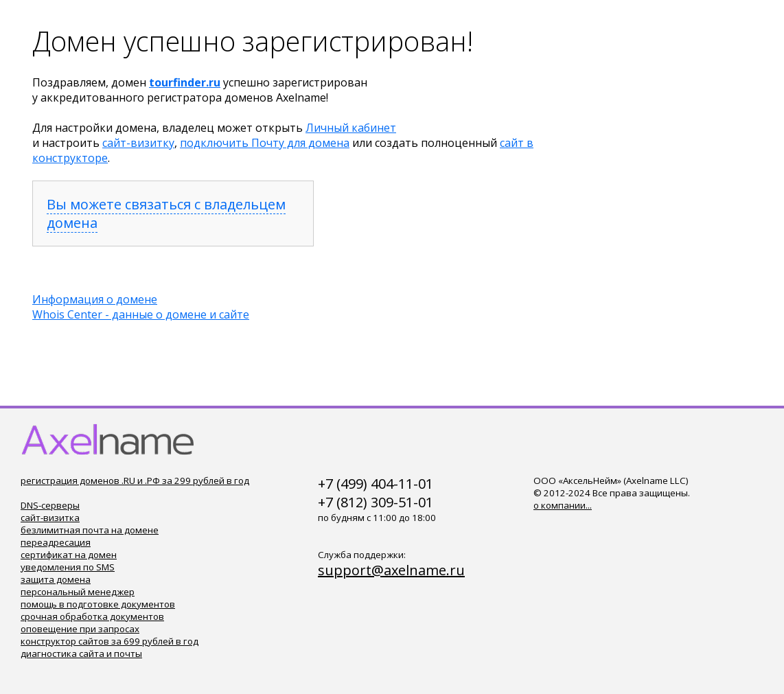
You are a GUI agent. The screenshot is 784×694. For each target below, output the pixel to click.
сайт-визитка (50, 518)
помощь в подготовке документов (98, 604)
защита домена (56, 579)
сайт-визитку (138, 143)
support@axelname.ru (391, 570)
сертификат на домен (69, 555)
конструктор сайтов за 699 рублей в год (109, 641)
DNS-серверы (50, 505)
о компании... (563, 505)
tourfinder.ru (185, 82)
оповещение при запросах (80, 629)
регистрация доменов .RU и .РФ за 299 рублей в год (135, 481)
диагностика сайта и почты (81, 653)
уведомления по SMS (68, 567)
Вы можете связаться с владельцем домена (166, 213)
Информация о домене (95, 299)
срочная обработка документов (92, 616)
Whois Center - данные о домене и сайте (141, 314)
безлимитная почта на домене (90, 530)
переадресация (56, 542)
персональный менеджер (78, 592)
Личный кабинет (351, 128)
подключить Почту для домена (265, 143)
